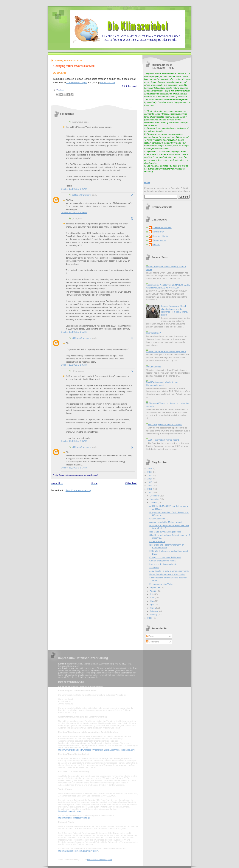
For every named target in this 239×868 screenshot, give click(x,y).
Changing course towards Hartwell (74, 66)
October (154, 503)
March (153, 608)
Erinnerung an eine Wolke (161, 584)
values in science (157, 541)
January (154, 615)
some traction (108, 82)
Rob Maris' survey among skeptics (165, 532)
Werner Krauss (159, 240)
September (155, 587)
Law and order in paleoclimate (163, 564)
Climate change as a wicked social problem (166, 351)
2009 (150, 618)
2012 (150, 486)
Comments (153, 642)
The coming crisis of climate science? (165, 425)
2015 (150, 475)
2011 (150, 489)
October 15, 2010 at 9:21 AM (74, 189)
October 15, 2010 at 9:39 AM (74, 212)
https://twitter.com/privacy (70, 811)
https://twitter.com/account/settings (74, 818)
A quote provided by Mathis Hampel (166, 522)
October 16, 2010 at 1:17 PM (74, 468)
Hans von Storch (160, 236)
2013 (150, 482)
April (152, 604)
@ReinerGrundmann (82, 195)
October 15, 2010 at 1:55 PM (74, 332)
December (155, 496)
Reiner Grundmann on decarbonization (167, 574)
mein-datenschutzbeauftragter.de (100, 860)
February (154, 611)
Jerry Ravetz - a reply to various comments (169, 571)
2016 (150, 472)
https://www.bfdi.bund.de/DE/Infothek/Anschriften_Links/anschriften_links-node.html (96, 750)
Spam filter (154, 568)
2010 (150, 492)
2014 (150, 479)
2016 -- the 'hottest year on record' (164, 440)
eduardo (156, 245)
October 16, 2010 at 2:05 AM (74, 441)
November (155, 499)
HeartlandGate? (153, 333)
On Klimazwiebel (154, 367)
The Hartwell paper (77, 82)
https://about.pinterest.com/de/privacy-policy (78, 851)
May (152, 601)
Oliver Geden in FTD (159, 519)
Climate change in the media (162, 561)
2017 (150, 469)
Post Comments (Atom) (78, 490)
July (152, 594)
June (152, 598)
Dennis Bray (158, 232)
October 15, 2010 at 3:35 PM (74, 365)
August (153, 591)
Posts (150, 636)
